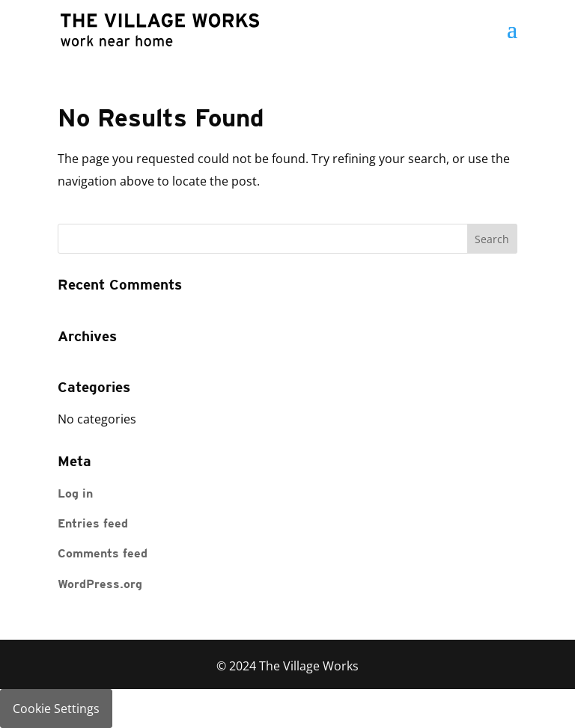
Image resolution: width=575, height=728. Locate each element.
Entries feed (93, 524)
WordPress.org (100, 585)
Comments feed (103, 554)
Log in (75, 495)
